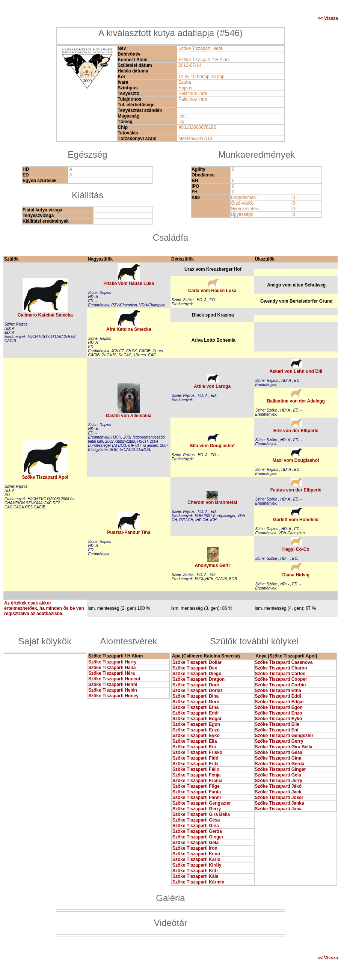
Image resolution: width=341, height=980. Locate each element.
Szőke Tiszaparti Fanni (197, 798)
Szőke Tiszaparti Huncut (114, 679)
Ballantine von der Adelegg (296, 401)
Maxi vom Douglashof (296, 460)
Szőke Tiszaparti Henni (113, 684)
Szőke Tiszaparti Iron (195, 848)
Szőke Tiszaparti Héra (112, 673)
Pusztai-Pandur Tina (129, 532)
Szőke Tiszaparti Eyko (196, 736)
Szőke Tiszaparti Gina (196, 826)
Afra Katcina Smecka (129, 329)
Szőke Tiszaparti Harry (112, 662)
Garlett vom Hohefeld (296, 520)
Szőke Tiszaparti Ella (195, 741)
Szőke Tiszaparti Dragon (198, 679)
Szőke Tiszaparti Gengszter (202, 803)
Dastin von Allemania (129, 416)
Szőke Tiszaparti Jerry (279, 781)
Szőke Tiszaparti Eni (194, 747)
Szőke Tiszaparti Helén (113, 690)
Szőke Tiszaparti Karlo (196, 859)
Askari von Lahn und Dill (296, 371)
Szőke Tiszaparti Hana (112, 668)
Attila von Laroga (212, 386)
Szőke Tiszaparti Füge (196, 786)
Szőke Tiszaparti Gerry (197, 809)
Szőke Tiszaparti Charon (281, 668)
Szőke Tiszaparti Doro (196, 702)
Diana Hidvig (296, 575)
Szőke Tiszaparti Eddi (195, 713)
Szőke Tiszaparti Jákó (278, 786)
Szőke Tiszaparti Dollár (197, 662)
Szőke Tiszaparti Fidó (195, 758)
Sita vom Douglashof (212, 446)
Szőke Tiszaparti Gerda (197, 831)
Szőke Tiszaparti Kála (195, 876)
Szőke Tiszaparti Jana (278, 809)
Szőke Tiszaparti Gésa (196, 820)
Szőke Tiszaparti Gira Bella (201, 814)
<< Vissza (328, 18)
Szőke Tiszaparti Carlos (280, 674)
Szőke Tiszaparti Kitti (195, 871)
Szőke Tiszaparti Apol (45, 477)
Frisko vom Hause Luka (129, 283)
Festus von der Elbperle (296, 490)
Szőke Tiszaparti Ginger (198, 837)
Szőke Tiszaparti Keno (196, 854)
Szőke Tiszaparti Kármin (198, 882)
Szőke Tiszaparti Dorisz (198, 691)
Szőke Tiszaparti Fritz (195, 764)
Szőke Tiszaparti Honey (113, 696)
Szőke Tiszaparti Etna (195, 707)
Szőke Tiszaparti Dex (195, 668)
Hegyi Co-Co (296, 549)
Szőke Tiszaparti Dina (195, 696)
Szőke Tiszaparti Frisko (197, 752)
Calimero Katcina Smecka (45, 315)
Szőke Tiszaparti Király (197, 865)
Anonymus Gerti (212, 565)
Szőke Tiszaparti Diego (197, 674)
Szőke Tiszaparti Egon (196, 724)
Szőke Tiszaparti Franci (197, 781)
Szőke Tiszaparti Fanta (197, 792)
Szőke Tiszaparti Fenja (197, 775)
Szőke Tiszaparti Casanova (284, 662)
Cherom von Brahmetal (212, 502)
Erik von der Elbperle (296, 431)
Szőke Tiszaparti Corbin (281, 685)
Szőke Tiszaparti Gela (195, 843)
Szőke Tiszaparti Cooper (281, 679)
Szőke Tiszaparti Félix (196, 769)
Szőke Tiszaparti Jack (278, 792)
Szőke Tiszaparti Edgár (197, 719)
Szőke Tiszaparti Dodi (196, 685)
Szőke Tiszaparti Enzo (196, 730)
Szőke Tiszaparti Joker (279, 798)
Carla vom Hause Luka (212, 291)
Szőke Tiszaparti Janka (280, 803)
